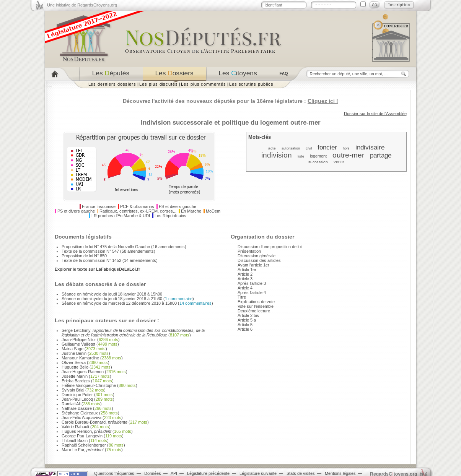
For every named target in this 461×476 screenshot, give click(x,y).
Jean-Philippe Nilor (79, 340)
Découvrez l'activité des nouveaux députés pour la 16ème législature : (230, 101)
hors (346, 148)
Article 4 (245, 288)
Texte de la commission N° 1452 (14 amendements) (110, 260)
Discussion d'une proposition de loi (270, 247)
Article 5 (245, 325)
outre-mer (348, 155)
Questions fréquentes (114, 473)
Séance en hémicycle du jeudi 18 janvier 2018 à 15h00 (112, 294)
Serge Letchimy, (133, 333)
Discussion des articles (259, 260)
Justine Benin (74, 353)
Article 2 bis (248, 315)
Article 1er (247, 270)
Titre (242, 297)
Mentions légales (340, 473)
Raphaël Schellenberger (84, 445)
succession (318, 162)
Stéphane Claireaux (80, 413)
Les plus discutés (159, 84)
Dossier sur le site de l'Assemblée (375, 114)
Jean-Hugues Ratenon (83, 372)
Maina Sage (72, 349)
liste (301, 156)
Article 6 (245, 329)
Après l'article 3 (252, 283)
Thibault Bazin (75, 440)
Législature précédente (208, 473)
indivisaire (370, 147)
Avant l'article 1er (253, 265)
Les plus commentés (204, 84)
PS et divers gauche (178, 206)
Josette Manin (75, 376)
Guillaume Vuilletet (78, 344)
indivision (277, 155)
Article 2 (245, 274)
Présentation (249, 251)
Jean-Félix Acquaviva (81, 418)
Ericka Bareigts (76, 381)
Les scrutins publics (251, 84)
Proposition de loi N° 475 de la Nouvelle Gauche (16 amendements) (124, 247)
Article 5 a (247, 320)
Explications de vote (256, 302)
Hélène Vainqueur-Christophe (89, 385)
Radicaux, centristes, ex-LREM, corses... (138, 211)
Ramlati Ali (71, 404)
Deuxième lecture (254, 311)
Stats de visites (301, 473)
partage (381, 155)
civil (309, 148)
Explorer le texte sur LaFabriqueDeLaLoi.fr (97, 269)
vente (339, 162)
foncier (327, 147)
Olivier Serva (74, 362)
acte (272, 148)
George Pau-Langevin (82, 436)
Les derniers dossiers (112, 84)
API (174, 473)
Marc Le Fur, (83, 450)
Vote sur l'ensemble (256, 306)
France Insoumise (99, 206)
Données (153, 473)
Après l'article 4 (252, 292)
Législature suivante (258, 473)
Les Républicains (170, 216)
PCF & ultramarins (137, 206)
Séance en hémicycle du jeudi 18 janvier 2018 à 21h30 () (128, 299)
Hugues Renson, (86, 431)
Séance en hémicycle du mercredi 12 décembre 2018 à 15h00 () (137, 303)
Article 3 (245, 279)
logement (318, 156)
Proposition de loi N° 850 (84, 256)
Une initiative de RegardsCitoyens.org (82, 5)
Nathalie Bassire (77, 408)
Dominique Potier (77, 395)
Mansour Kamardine (80, 358)
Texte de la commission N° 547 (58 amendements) (108, 251)
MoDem (213, 211)
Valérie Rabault (75, 427)
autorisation (291, 148)
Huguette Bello (75, 367)
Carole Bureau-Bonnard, (94, 422)
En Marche (191, 211)
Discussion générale (257, 256)
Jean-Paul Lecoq (77, 399)
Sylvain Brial (73, 390)
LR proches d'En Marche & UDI (121, 216)
